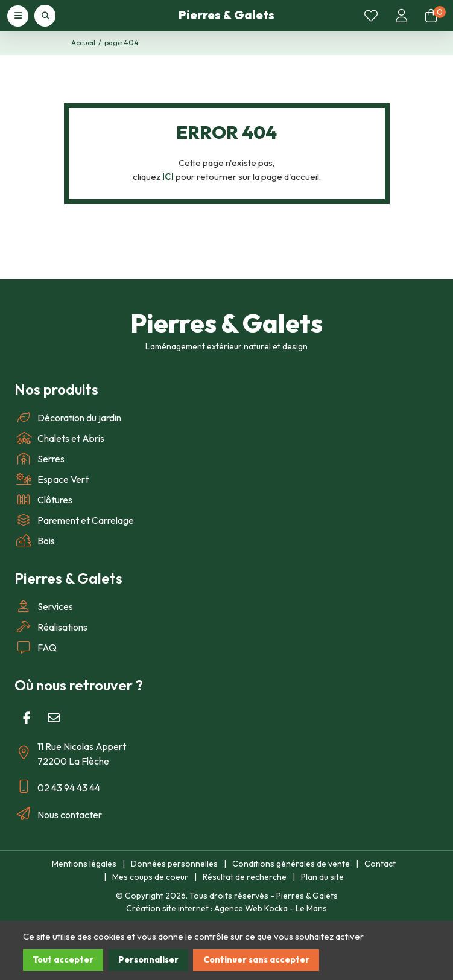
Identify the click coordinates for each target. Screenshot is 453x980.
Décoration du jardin (68, 418)
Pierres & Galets (227, 15)
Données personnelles (174, 864)
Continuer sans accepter (256, 959)
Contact (380, 864)
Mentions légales (84, 864)
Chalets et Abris (59, 438)
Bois (35, 541)
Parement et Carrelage (74, 520)
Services (44, 606)
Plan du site (322, 877)
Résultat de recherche (245, 877)
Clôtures (43, 500)
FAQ (36, 647)
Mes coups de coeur (150, 877)
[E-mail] (54, 718)
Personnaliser (148, 959)
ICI (168, 177)
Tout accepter (63, 959)
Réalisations (51, 627)
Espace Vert (52, 479)
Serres (40, 459)
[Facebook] (27, 718)
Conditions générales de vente (291, 864)
